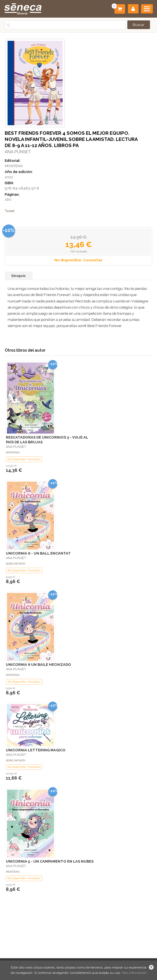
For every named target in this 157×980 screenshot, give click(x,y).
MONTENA (14, 166)
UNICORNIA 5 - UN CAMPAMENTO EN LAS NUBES (50, 861)
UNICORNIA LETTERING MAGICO (36, 750)
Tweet (10, 211)
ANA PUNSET (18, 152)
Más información (134, 973)
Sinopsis (18, 276)
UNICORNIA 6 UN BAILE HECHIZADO (38, 665)
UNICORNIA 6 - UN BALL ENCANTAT (38, 553)
